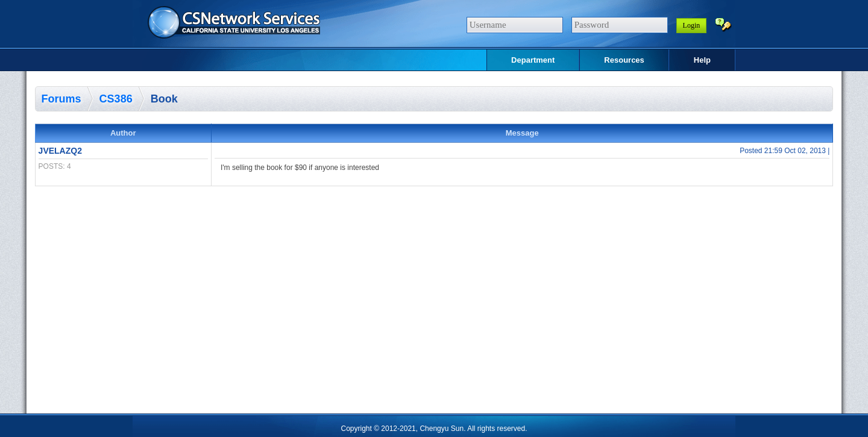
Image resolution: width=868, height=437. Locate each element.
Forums (61, 99)
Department (533, 60)
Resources (624, 60)
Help (702, 60)
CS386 (116, 99)
